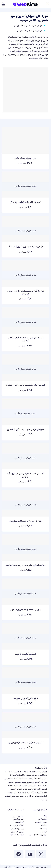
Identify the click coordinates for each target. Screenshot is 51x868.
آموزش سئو (19, 822)
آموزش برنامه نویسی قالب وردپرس (26, 521)
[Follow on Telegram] (19, 855)
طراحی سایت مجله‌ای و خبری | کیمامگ (26, 247)
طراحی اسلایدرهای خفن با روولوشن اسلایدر (26, 566)
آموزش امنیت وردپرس (26, 654)
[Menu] (47, 4)
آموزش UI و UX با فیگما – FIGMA (26, 203)
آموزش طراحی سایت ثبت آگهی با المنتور (26, 430)
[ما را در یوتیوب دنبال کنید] (30, 855)
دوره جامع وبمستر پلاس (26, 158)
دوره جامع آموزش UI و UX (26, 699)
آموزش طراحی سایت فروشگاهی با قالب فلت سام (26, 340)
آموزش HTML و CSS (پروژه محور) (26, 610)
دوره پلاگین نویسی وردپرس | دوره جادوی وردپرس (26, 293)
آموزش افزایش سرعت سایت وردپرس (26, 743)
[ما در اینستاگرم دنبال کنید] (41, 855)
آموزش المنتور (19, 819)
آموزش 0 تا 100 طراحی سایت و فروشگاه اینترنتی (26, 475)
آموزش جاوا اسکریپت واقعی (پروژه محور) (26, 385)
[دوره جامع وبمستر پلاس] (26, 140)
